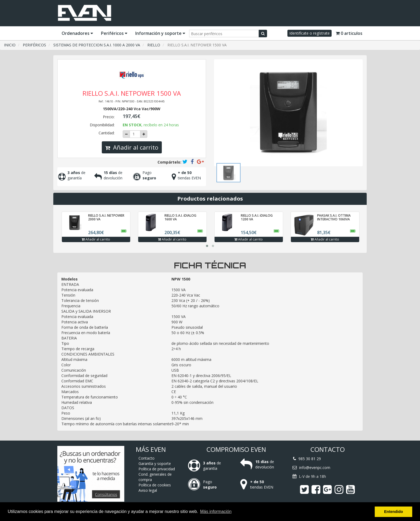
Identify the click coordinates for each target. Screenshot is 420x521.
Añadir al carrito (132, 147)
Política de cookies (155, 485)
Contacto (147, 458)
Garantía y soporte (155, 463)
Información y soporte (160, 33)
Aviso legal (148, 490)
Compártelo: (169, 162)
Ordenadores (77, 33)
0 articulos (349, 33)
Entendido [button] (393, 512)
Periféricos (114, 33)
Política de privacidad (157, 469)
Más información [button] (216, 511)
